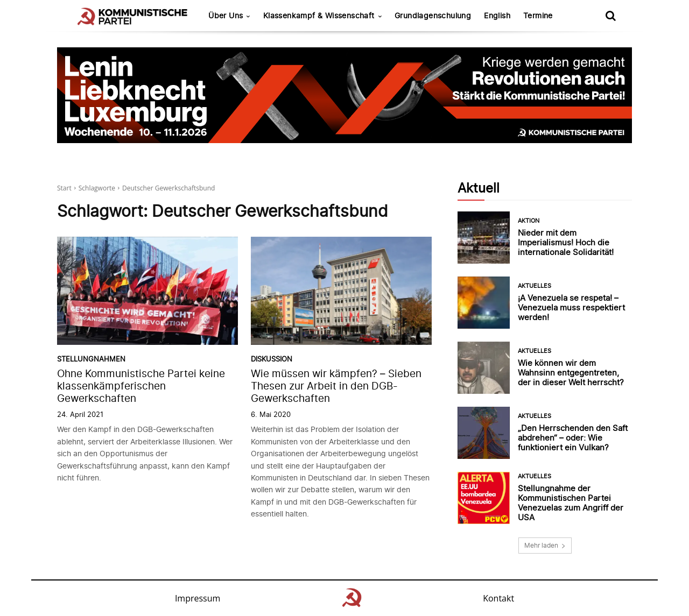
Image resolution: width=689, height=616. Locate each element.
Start (64, 188)
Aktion (529, 221)
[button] (610, 16)
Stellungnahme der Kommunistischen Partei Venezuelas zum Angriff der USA (571, 503)
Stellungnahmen (91, 359)
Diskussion (272, 359)
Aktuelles (535, 286)
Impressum (198, 598)
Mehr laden (545, 545)
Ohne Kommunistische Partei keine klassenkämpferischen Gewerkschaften (141, 386)
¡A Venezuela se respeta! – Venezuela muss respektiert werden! (571, 307)
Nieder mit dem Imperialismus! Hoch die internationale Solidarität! (566, 242)
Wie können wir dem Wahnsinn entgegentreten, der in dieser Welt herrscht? (571, 373)
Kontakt (498, 598)
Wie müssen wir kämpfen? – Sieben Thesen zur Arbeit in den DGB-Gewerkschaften (336, 386)
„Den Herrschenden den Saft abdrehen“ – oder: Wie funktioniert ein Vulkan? (573, 438)
